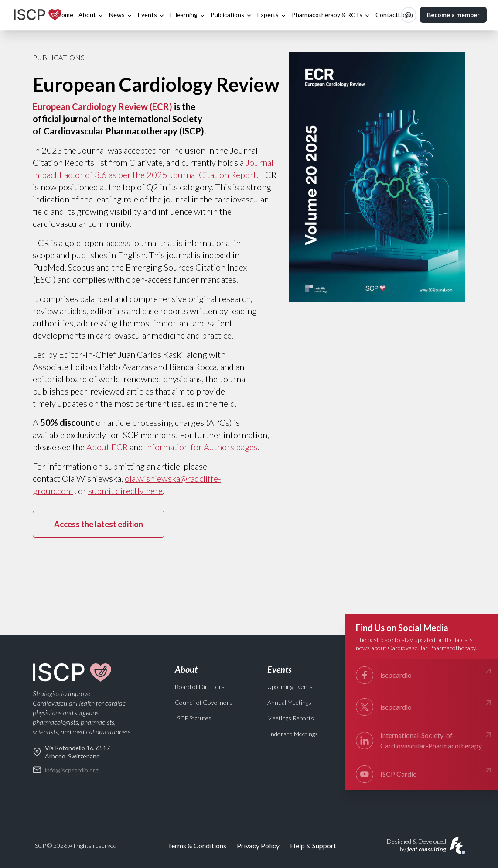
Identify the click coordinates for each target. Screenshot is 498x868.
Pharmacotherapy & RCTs (331, 15)
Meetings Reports (291, 718)
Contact (387, 15)
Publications (231, 15)
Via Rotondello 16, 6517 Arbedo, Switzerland (71, 752)
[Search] (409, 15)
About (91, 15)
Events (151, 15)
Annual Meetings (289, 702)
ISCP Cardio (424, 774)
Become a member (453, 15)
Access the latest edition (99, 524)
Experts (272, 15)
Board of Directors (200, 687)
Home (65, 15)
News (121, 15)
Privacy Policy (258, 846)
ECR (119, 447)
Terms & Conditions (197, 846)
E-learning (188, 15)
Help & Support (313, 846)
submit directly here (125, 491)
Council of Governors (204, 702)
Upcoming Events (290, 687)
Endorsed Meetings (293, 734)
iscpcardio (424, 675)
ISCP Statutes (193, 718)
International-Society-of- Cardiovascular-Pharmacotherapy (424, 740)
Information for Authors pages (201, 447)
